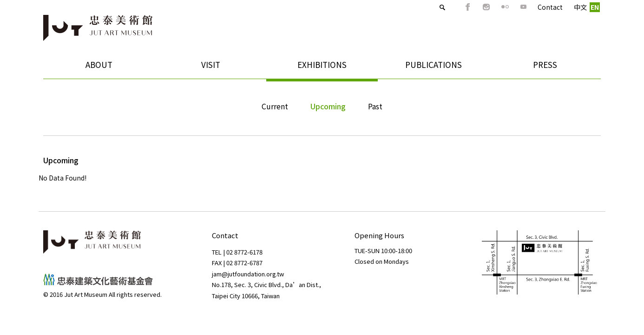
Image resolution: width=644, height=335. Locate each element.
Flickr (488, 7)
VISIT (207, 68)
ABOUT (96, 68)
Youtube (507, 7)
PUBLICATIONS (430, 68)
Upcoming (328, 106)
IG (470, 7)
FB (451, 7)
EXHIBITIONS (319, 68)
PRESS (545, 64)
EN (578, 7)
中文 (564, 7)
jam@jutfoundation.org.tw (248, 274)
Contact (533, 7)
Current (275, 106)
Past (375, 106)
